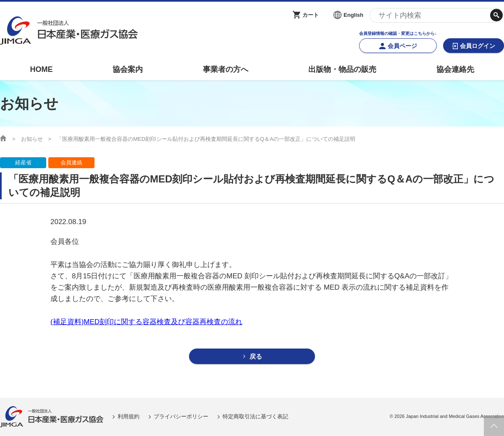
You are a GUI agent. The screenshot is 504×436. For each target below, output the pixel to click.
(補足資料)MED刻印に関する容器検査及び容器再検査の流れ (146, 322)
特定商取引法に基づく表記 (255, 417)
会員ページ (402, 46)
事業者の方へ (226, 69)
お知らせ (32, 139)
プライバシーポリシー (181, 417)
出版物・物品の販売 (342, 69)
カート (311, 15)
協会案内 (128, 69)
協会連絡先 (455, 69)
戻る (256, 357)
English (353, 15)
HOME (41, 69)
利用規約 (129, 417)
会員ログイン (478, 46)
